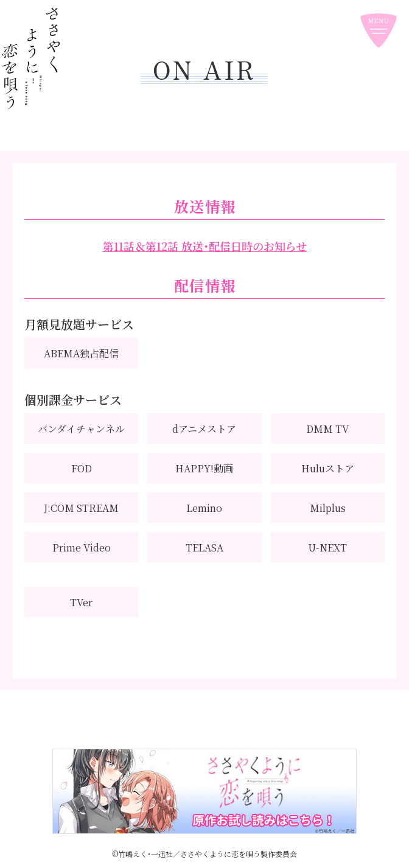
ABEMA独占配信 (81, 353)
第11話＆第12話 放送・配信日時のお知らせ (205, 246)
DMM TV (327, 429)
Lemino (204, 508)
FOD (82, 468)
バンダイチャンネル (81, 429)
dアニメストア (204, 429)
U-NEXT (327, 548)
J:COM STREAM (81, 508)
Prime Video (82, 548)
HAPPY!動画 (204, 468)
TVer (81, 602)
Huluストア (328, 468)
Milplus (328, 508)
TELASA (204, 548)
